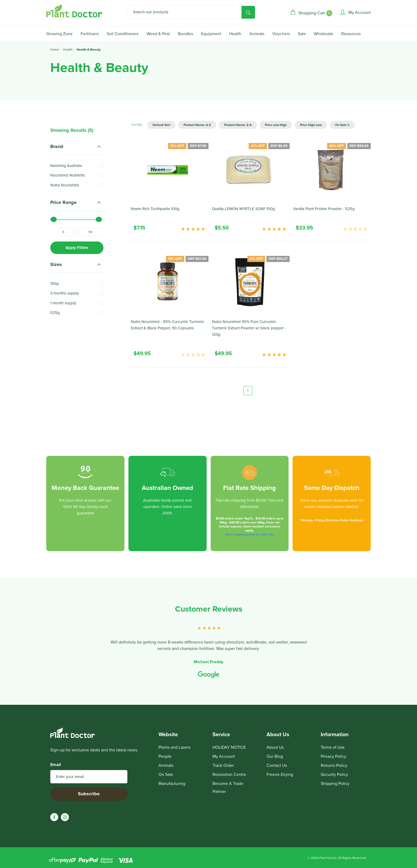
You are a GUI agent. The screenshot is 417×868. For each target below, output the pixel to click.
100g (55, 284)
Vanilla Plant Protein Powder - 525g (324, 209)
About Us (275, 747)
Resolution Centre (229, 775)
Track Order (223, 765)
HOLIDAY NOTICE (229, 747)
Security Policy (334, 775)
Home (55, 50)
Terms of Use (333, 747)
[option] (208, 642)
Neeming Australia (66, 166)
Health (235, 34)
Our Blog (275, 756)
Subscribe (89, 794)
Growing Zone (59, 34)
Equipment (211, 34)
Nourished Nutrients (68, 175)
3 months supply (64, 293)
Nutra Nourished (65, 185)
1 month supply (63, 303)
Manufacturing (172, 784)
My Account (224, 756)
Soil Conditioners (123, 34)
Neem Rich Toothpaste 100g (155, 209)
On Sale (166, 775)
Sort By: (137, 125)
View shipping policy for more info (250, 534)
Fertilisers (90, 34)
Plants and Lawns (174, 747)
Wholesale (324, 34)
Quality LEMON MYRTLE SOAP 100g (243, 209)
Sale (302, 34)
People (165, 756)
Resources (351, 34)
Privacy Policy (333, 756)
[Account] (355, 12)
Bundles (185, 34)
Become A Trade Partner (228, 788)
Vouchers (281, 34)
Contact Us (277, 765)
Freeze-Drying (280, 775)
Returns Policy (334, 765)
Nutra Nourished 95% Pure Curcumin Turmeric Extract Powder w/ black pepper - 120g (249, 328)
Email (56, 765)
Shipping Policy (335, 784)
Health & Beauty (89, 50)
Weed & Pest (158, 34)
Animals (257, 34)
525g (55, 313)
